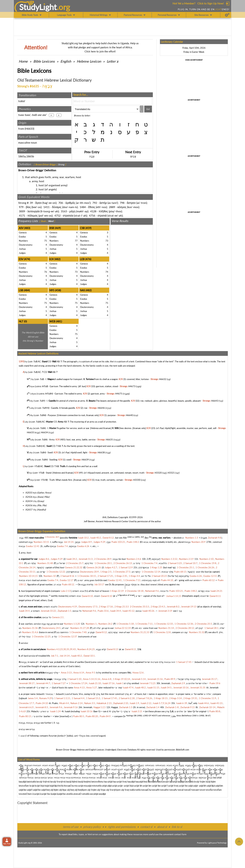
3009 (22, 211)
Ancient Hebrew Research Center (112, 521)
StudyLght (38, 7)
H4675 (119, 394)
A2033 (29, 493)
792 (95, 203)
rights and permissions (122, 827)
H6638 (101, 452)
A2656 (29, 505)
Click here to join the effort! (100, 51)
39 (31, 203)
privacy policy (92, 827)
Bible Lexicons (44, 61)
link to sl (177, 827)
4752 (58, 215)
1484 (83, 207)
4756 (92, 215)
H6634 (44, 432)
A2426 (29, 497)
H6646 (101, 408)
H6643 (215, 401)
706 (61, 203)
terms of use (71, 827)
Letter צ (113, 61)
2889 (112, 207)
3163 (64, 211)
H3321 (171, 473)
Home (23, 61)
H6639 (85, 460)
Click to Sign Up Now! (211, 3)
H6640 (129, 415)
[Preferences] (227, 15)
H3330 (137, 480)
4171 (22, 215)
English (66, 61)
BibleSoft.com (183, 750)
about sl (162, 827)
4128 (93, 211)
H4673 (132, 386)
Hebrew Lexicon (89, 61)
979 (21, 207)
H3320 (158, 473)
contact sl (146, 827)
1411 (46, 207)
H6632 (163, 379)
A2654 (29, 501)
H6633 (29, 129)
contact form (180, 834)
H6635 (109, 440)
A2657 (29, 510)
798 (122, 203)
